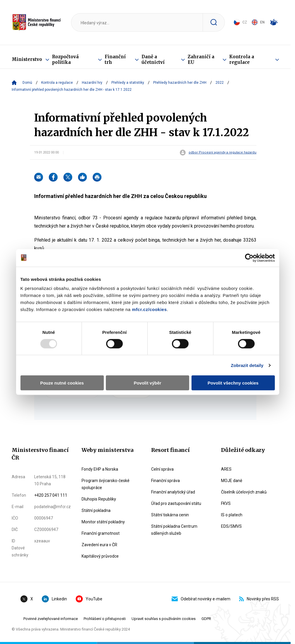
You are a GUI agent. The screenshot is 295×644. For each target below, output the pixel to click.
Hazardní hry (92, 83)
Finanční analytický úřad (173, 492)
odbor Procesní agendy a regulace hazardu (222, 153)
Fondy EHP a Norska (100, 469)
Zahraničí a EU (201, 59)
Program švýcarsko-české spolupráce (106, 484)
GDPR (206, 619)
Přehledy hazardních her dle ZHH (180, 83)
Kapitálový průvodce (100, 556)
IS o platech (232, 515)
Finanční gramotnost (101, 533)
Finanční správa (165, 481)
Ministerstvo (27, 59)
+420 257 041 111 (51, 495)
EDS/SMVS (231, 526)
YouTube (89, 599)
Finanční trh (115, 59)
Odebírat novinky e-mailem (201, 599)
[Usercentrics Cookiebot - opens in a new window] (249, 258)
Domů (27, 83)
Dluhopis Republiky (99, 499)
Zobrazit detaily (247, 365)
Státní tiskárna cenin (170, 515)
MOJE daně (232, 481)
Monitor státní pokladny (103, 522)
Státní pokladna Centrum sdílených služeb (174, 530)
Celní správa (162, 469)
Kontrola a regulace (242, 59)
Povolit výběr (147, 383)
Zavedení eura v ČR (99, 545)
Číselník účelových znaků (244, 492)
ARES (226, 469)
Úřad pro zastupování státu (176, 503)
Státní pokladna (96, 510)
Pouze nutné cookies (62, 383)
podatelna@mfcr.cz (52, 507)
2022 (220, 83)
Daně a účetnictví (153, 59)
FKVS (226, 503)
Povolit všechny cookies (233, 383)
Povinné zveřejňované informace (51, 619)
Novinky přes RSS (259, 599)
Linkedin (54, 599)
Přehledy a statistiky (128, 83)
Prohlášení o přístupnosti (105, 619)
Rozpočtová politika (65, 59)
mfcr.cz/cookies (149, 309)
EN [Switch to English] (258, 22)
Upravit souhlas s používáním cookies (164, 619)
